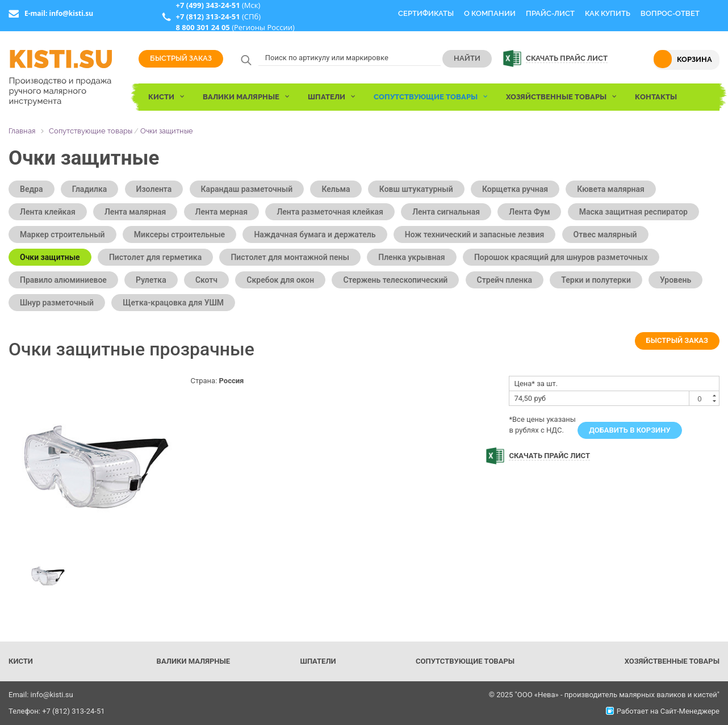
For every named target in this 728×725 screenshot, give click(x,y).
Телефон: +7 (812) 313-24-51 (57, 711)
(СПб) (218, 16)
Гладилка (90, 189)
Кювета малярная (611, 189)
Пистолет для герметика (155, 257)
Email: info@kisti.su (41, 695)
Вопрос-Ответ (670, 13)
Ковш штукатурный (416, 189)
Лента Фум (529, 212)
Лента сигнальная (446, 212)
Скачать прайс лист (567, 58)
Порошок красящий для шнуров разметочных (561, 257)
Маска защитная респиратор (633, 212)
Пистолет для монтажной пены (290, 257)
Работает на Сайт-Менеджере (663, 711)
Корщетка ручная (515, 189)
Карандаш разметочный (247, 189)
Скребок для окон (280, 280)
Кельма (336, 189)
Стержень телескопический (395, 280)
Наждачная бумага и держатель (315, 234)
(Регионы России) (235, 27)
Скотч (206, 280)
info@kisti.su (71, 13)
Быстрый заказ (181, 58)
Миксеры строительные (179, 234)
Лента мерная (222, 212)
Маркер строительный (62, 234)
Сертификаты (426, 13)
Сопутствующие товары (91, 131)
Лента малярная (135, 212)
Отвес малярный (605, 234)
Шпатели (318, 661)
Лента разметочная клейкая (330, 212)
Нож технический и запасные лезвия (474, 234)
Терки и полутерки (596, 280)
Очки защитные (167, 131)
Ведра (32, 189)
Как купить (608, 13)
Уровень (675, 280)
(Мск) (218, 5)
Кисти (21, 661)
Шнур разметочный (57, 303)
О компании (490, 13)
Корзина (694, 59)
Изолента (154, 189)
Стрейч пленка (505, 280)
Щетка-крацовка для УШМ (173, 303)
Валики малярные (194, 661)
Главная (22, 131)
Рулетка (151, 280)
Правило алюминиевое (63, 280)
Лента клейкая (48, 212)
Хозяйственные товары (672, 661)
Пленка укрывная (411, 257)
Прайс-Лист (550, 13)
